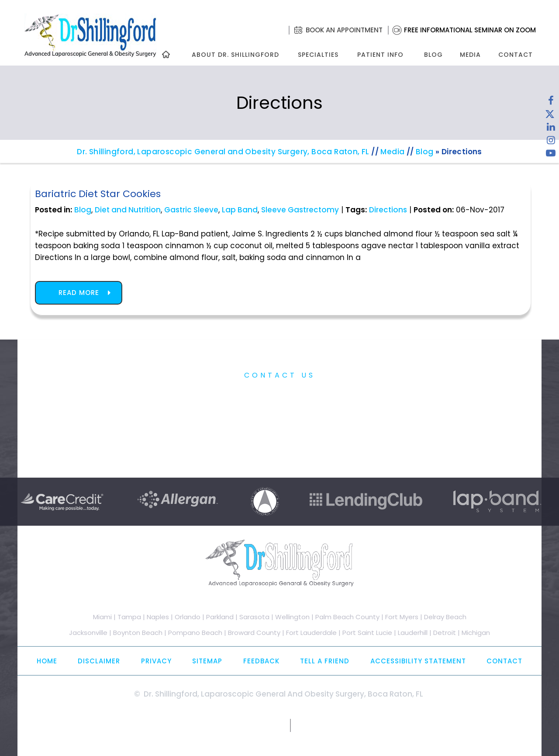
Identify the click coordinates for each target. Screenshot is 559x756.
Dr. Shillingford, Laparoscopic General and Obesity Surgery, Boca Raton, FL (223, 152)
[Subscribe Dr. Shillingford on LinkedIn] (551, 129)
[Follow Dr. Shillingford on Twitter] (550, 116)
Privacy (156, 661)
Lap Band (240, 210)
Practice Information (280, 395)
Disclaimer (99, 661)
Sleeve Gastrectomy (300, 210)
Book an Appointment (344, 30)
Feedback (261, 661)
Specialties (318, 55)
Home (47, 661)
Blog (433, 55)
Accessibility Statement (418, 661)
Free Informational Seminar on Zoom (470, 30)
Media (470, 55)
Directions (388, 210)
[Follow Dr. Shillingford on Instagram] (551, 142)
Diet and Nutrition (128, 210)
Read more (79, 293)
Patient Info (380, 55)
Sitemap (207, 661)
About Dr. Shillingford (235, 55)
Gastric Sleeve (191, 210)
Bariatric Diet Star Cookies (98, 194)
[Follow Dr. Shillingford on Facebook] (551, 103)
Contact (516, 55)
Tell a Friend (325, 661)
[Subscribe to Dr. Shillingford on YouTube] (551, 155)
